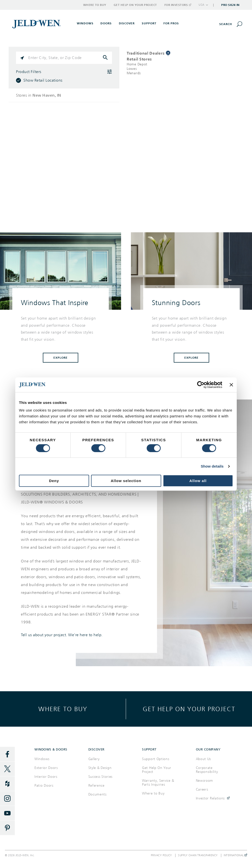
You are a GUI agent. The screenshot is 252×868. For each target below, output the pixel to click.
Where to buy (63, 709)
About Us (204, 759)
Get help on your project (189, 709)
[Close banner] (231, 385)
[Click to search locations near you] (22, 58)
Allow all (198, 481)
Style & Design (100, 768)
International (235, 855)
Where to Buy (95, 5)
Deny (54, 481)
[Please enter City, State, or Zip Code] (64, 58)
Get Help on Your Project (135, 5)
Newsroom (205, 781)
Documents (97, 794)
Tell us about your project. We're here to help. (62, 635)
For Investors (178, 5)
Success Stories (101, 777)
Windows (42, 759)
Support (149, 23)
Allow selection (126, 481)
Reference (96, 786)
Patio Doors (44, 786)
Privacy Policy (161, 855)
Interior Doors (46, 777)
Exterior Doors (46, 768)
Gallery (94, 759)
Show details (212, 466)
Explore (61, 358)
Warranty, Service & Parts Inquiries (158, 783)
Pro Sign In (230, 5)
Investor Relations (210, 798)
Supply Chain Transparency (198, 855)
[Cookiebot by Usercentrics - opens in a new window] (201, 385)
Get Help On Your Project (157, 770)
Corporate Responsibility (207, 770)
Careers (202, 789)
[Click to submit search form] (106, 58)
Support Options (156, 759)
